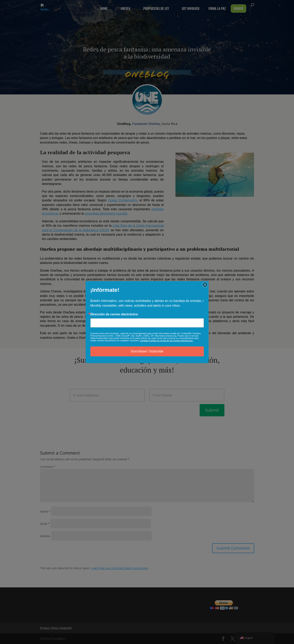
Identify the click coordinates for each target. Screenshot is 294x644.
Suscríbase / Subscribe (147, 351)
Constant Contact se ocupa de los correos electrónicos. (167, 341)
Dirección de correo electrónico (114, 314)
